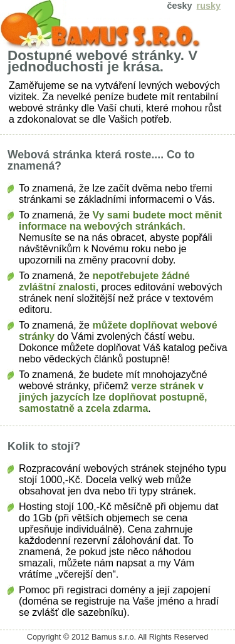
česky (180, 6)
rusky (209, 6)
